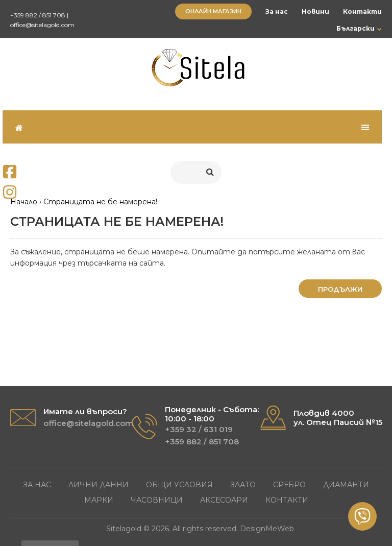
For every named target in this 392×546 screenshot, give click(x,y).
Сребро (289, 485)
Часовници (157, 500)
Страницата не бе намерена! (100, 202)
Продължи (340, 289)
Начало (24, 202)
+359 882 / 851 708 (38, 15)
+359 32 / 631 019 (199, 429)
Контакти (362, 11)
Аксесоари (224, 500)
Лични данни (99, 485)
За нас (277, 11)
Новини (315, 11)
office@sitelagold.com (42, 25)
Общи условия (179, 485)
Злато (243, 485)
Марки (99, 500)
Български (356, 28)
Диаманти (346, 485)
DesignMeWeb (267, 529)
